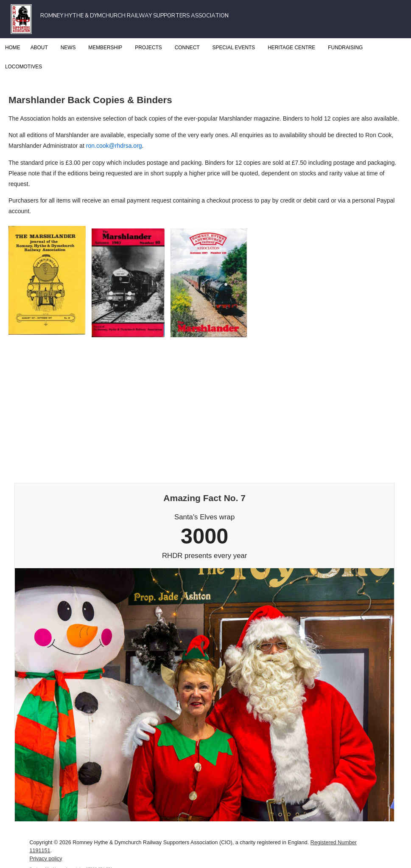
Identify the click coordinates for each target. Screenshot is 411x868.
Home (13, 48)
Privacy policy (46, 859)
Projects (150, 48)
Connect (189, 48)
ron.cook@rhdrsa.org (114, 146)
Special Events (235, 48)
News (70, 48)
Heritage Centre (293, 48)
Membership (106, 48)
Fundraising (345, 48)
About (41, 48)
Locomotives (25, 67)
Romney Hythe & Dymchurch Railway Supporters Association (134, 16)
